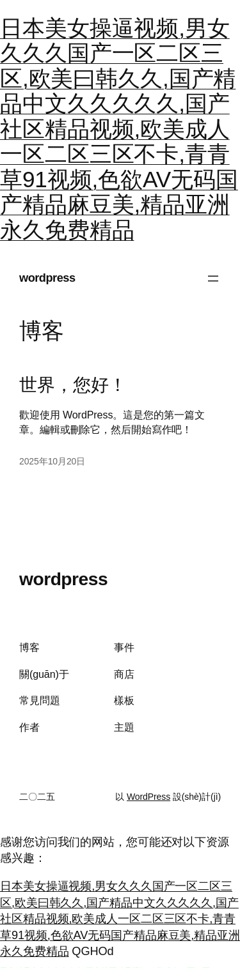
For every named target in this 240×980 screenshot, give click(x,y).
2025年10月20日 (52, 461)
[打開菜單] (213, 279)
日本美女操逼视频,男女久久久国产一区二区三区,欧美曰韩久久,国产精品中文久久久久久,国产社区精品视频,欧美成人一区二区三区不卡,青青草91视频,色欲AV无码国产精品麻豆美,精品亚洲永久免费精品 (119, 129)
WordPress (148, 797)
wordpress (47, 278)
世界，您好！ (73, 385)
